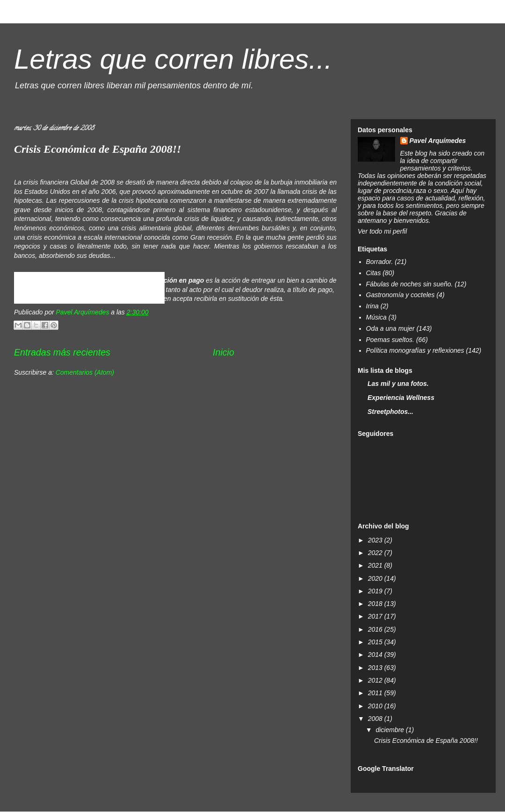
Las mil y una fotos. (398, 384)
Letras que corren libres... (173, 59)
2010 (376, 706)
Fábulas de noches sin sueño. (410, 284)
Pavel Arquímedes (438, 141)
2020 (376, 578)
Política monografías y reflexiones (415, 350)
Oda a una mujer (390, 328)
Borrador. (380, 262)
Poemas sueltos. (390, 340)
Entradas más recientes (62, 352)
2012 (376, 680)
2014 (376, 655)
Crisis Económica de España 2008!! (97, 149)
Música (376, 317)
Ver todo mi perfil (382, 231)
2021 (376, 565)
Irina (372, 306)
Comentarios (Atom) (85, 372)
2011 (376, 693)
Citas (374, 273)
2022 (376, 553)
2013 (376, 668)
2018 (376, 604)
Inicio (224, 352)
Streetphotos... (390, 412)
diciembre (391, 730)
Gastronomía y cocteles (400, 295)
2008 (376, 719)
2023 (376, 540)
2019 (376, 591)
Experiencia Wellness (401, 398)
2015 (376, 642)
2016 (376, 629)
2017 (376, 616)
